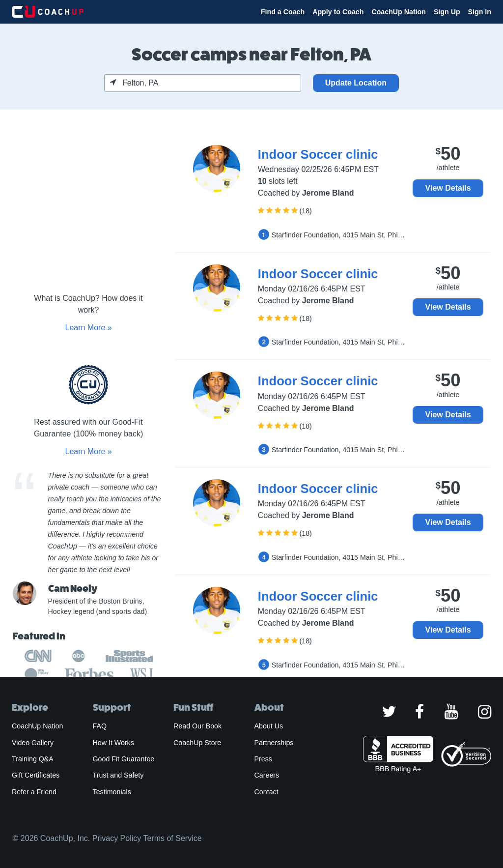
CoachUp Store (197, 743)
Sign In (480, 12)
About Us (269, 726)
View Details (448, 188)
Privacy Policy (117, 838)
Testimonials (112, 792)
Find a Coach (283, 12)
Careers (267, 775)
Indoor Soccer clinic (318, 154)
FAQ (100, 726)
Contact (266, 792)
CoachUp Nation (399, 12)
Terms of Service (172, 838)
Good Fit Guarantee (124, 759)
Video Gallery (33, 743)
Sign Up (447, 12)
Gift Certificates (36, 775)
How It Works (113, 743)
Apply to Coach (338, 12)
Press (263, 759)
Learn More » (88, 328)
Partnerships (274, 743)
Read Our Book (197, 726)
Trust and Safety (118, 775)
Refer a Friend (34, 792)
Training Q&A (33, 759)
